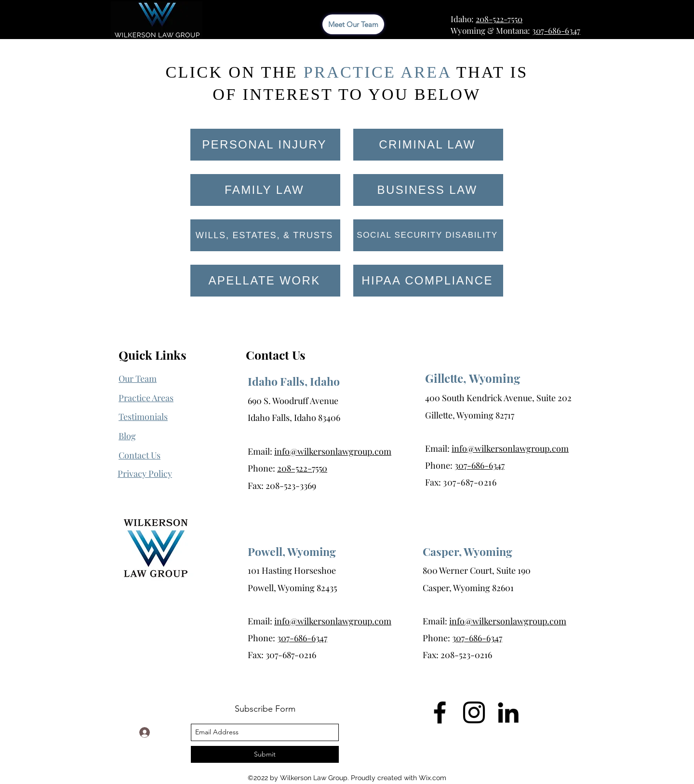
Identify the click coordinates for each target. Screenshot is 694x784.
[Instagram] (474, 712)
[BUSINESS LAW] (428, 190)
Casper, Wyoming (467, 551)
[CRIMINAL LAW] (428, 145)
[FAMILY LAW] (265, 190)
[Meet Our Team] (353, 24)
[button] (145, 474)
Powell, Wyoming (292, 551)
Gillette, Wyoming (473, 378)
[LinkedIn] (508, 712)
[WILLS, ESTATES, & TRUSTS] (265, 235)
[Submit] (265, 754)
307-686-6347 (556, 30)
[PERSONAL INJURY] (265, 145)
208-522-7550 (499, 19)
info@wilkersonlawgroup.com (333, 451)
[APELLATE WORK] (265, 281)
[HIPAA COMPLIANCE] (428, 281)
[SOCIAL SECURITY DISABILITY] (428, 235)
